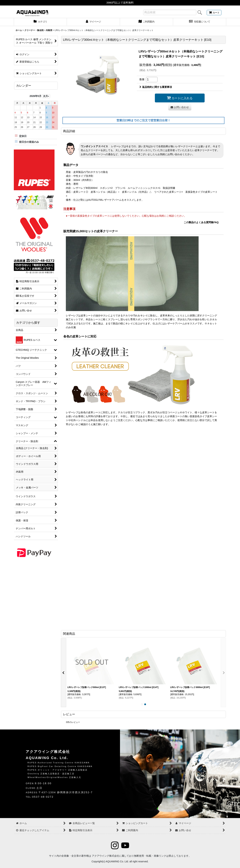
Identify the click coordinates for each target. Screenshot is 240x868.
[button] (64, 673)
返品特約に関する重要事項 (156, 87)
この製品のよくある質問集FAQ (201, 222)
